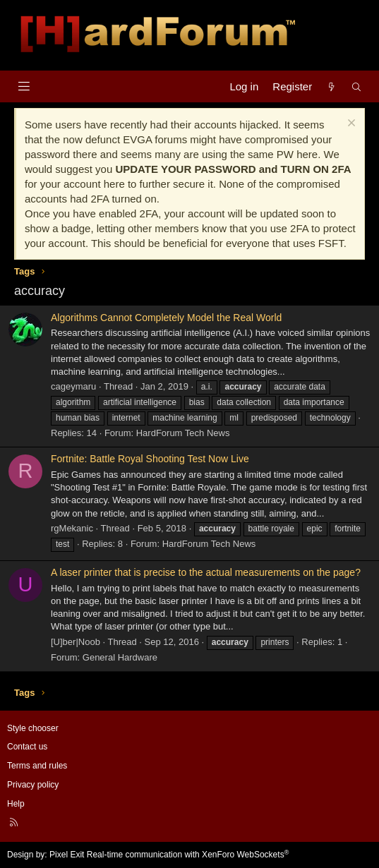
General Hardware (120, 657)
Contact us (27, 747)
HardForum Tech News (183, 433)
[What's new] (331, 86)
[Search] (357, 86)
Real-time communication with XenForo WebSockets (188, 855)
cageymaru (73, 386)
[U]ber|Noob (76, 642)
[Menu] (24, 86)
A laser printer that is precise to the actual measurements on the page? (206, 572)
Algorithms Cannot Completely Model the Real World (166, 318)
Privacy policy (33, 785)
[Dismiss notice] (350, 125)
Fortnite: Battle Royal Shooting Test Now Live (150, 459)
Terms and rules (37, 766)
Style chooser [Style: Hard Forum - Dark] (33, 728)
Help (16, 804)
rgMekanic (72, 528)
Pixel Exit (67, 855)
